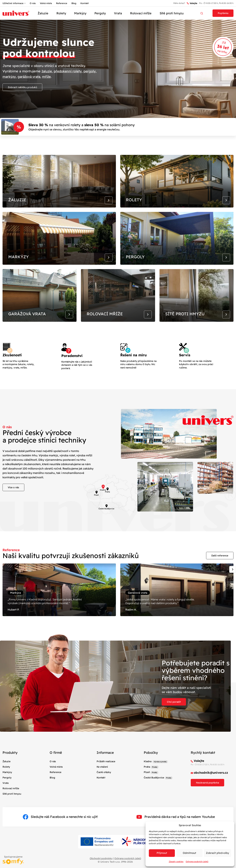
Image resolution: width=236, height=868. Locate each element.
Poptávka (223, 13)
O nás (33, 3)
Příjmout (162, 853)
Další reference (220, 564)
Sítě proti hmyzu (172, 13)
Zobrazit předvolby (218, 853)
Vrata (118, 13)
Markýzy (80, 13)
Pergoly (100, 13)
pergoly (92, 71)
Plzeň (147, 784)
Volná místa (46, 3)
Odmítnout (189, 853)
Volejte (192, 3)
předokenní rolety (69, 71)
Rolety (61, 13)
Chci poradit (174, 714)
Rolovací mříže (141, 13)
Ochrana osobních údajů (197, 862)
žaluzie (47, 71)
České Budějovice (154, 790)
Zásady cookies (176, 862)
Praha (147, 779)
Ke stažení (102, 779)
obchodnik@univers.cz (211, 785)
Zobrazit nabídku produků (22, 87)
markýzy (9, 77)
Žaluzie (43, 13)
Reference (62, 3)
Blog (74, 3)
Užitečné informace (13, 3)
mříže (49, 77)
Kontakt (85, 3)
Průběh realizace (106, 773)
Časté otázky (104, 784)
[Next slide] (233, 578)
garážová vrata (30, 77)
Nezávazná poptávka (207, 795)
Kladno (148, 773)
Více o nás (13, 496)
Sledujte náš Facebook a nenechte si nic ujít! (60, 829)
